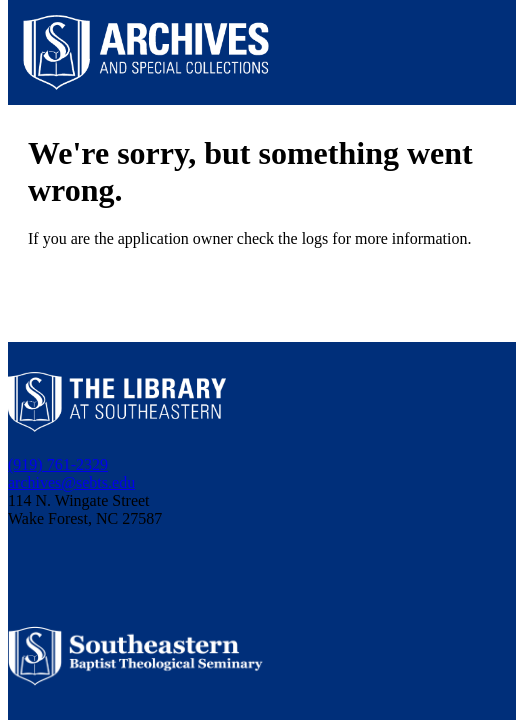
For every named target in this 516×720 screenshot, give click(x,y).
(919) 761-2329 (58, 464)
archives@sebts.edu (71, 482)
